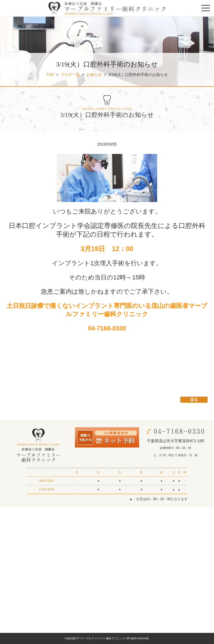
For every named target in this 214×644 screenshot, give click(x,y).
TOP (50, 75)
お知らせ (94, 75)
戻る (194, 400)
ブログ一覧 (70, 75)
